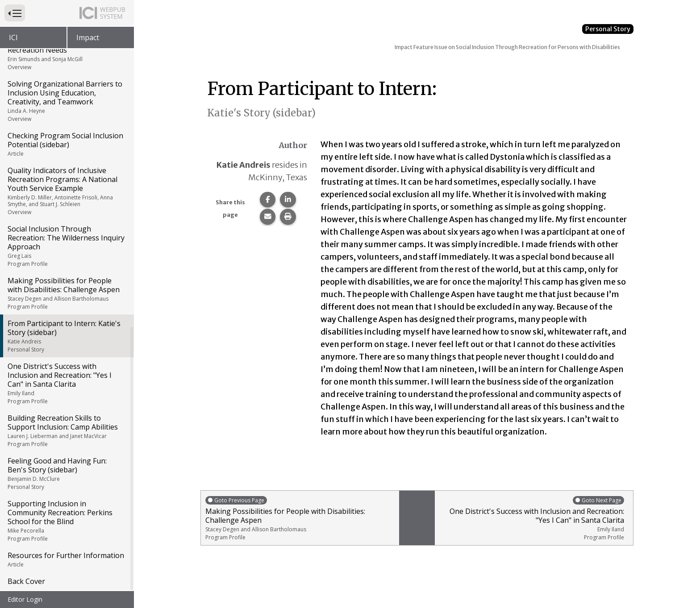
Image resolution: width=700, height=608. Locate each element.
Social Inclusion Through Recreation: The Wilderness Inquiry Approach (66, 246)
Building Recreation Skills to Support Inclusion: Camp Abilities (66, 430)
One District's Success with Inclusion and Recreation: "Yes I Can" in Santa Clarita (66, 383)
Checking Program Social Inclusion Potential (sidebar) (66, 144)
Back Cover (26, 581)
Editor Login (25, 599)
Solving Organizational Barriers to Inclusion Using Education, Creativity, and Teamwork (66, 101)
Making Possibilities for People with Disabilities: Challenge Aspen (66, 293)
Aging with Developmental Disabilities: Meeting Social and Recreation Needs (66, 49)
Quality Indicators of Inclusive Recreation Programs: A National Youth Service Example (66, 191)
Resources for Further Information (66, 559)
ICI (13, 37)
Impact (88, 37)
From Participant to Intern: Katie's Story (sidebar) (66, 336)
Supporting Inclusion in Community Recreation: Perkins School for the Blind (66, 521)
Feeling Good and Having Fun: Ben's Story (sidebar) (66, 473)
